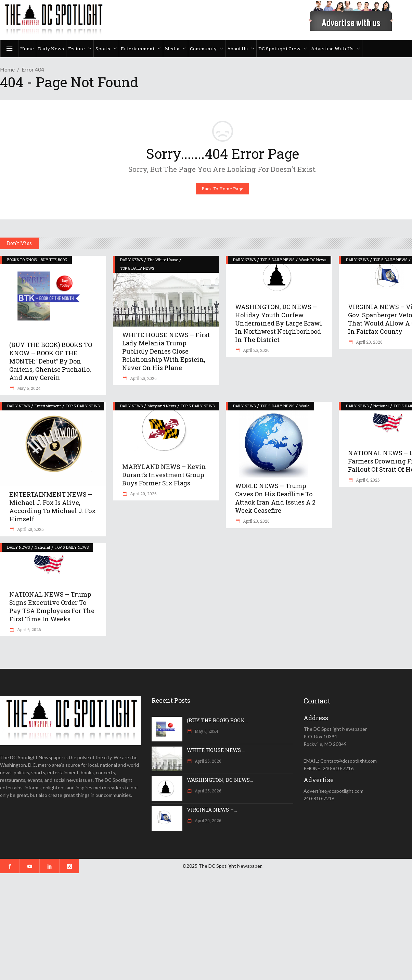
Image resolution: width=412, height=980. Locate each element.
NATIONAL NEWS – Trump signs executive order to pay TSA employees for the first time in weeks (52, 607)
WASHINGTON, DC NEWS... (220, 780)
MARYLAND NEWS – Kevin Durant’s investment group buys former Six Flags (164, 475)
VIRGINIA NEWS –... (212, 810)
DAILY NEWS (131, 260)
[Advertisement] (205, 927)
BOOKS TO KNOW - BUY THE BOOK (37, 260)
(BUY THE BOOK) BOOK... (217, 720)
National (381, 406)
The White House (163, 260)
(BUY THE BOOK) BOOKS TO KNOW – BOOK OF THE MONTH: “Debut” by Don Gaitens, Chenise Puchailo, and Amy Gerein (51, 361)
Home (7, 69)
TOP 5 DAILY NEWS (137, 268)
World (304, 406)
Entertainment (48, 406)
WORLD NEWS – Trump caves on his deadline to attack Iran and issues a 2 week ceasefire (275, 498)
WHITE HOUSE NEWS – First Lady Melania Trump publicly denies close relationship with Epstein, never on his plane (166, 351)
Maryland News (162, 406)
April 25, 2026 (143, 378)
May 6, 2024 (28, 388)
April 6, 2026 (367, 480)
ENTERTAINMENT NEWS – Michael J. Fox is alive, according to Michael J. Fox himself (53, 507)
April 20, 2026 (369, 342)
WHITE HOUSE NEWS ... (216, 750)
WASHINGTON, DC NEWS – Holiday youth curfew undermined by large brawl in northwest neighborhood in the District (279, 323)
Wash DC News (313, 260)
